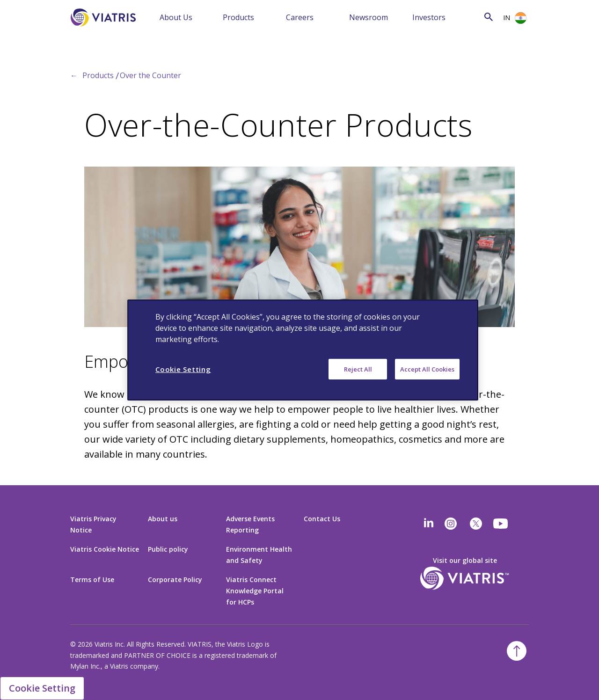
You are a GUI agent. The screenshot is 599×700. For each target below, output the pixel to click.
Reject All (358, 369)
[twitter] (476, 524)
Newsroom (369, 17)
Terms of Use (92, 580)
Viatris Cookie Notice (105, 549)
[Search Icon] (489, 17)
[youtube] (501, 524)
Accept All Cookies (427, 369)
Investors (429, 17)
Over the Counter (150, 75)
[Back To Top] (517, 651)
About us (163, 519)
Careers (300, 17)
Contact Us (322, 519)
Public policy (168, 549)
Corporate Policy (175, 580)
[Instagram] (451, 524)
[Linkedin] (429, 524)
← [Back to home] (74, 75)
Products (238, 17)
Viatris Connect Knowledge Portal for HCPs (255, 591)
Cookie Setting (42, 688)
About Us (176, 17)
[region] (303, 350)
